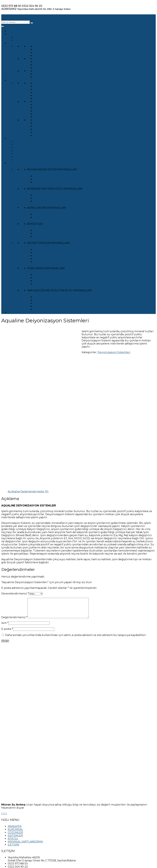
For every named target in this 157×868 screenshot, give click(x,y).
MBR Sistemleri (44, 111)
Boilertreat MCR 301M (48, 182)
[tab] (14, 426)
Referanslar (22, 40)
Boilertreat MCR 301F (47, 179)
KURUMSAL (15, 34)
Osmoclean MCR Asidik (48, 278)
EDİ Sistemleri (43, 102)
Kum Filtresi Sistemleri (48, 89)
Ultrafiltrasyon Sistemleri (50, 86)
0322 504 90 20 (32, 6)
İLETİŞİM (13, 312)
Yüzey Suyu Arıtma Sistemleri (53, 123)
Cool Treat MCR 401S (47, 306)
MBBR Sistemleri (45, 114)
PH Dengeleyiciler (45, 250)
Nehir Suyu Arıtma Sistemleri (53, 126)
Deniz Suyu (41, 56)
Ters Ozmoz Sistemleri (48, 83)
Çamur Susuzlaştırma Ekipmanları (37, 154)
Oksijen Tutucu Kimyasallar (52, 195)
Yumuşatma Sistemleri (48, 96)
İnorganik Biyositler (46, 233)
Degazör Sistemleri (46, 135)
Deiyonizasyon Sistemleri (50, 120)
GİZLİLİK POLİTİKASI (21, 821)
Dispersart (40, 303)
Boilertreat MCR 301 (47, 217)
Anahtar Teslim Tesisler (49, 49)
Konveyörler (22, 157)
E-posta (7, 567)
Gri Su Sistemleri (45, 105)
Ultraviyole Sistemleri (48, 108)
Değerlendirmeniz (14, 555)
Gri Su (38, 74)
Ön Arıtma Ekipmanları (29, 148)
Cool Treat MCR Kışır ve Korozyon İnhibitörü (62, 297)
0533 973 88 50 (11, 6)
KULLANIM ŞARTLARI (21, 830)
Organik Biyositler (45, 236)
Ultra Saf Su (41, 53)
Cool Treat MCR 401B (47, 300)
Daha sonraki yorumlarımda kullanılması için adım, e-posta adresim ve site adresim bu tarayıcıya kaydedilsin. (76, 573)
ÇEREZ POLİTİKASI (20, 827)
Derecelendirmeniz (15, 528)
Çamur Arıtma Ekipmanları (32, 151)
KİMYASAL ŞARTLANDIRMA (25, 163)
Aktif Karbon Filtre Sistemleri (52, 92)
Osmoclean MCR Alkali (48, 281)
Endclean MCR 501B (46, 259)
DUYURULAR (16, 836)
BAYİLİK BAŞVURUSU (21, 839)
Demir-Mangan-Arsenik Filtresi (54, 99)
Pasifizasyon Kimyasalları (50, 253)
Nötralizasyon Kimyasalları (50, 256)
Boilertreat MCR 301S (47, 198)
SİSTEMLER (15, 80)
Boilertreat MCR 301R (48, 176)
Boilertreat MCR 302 (47, 201)
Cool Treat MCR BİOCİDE (50, 214)
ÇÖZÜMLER (15, 43)
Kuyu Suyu (41, 62)
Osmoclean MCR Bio (47, 275)
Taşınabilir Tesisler (46, 46)
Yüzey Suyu (41, 68)
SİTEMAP (14, 833)
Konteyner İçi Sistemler (49, 117)
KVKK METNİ (16, 824)
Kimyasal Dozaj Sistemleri (50, 129)
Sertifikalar (21, 37)
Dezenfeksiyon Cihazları (49, 132)
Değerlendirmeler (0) (34, 426)
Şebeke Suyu (42, 59)
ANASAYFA (15, 31)
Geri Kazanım (42, 77)
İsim (5, 561)
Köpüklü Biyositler (46, 230)
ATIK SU (13, 138)
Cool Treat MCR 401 (46, 309)
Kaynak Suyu (42, 65)
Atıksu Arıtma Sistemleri (30, 142)
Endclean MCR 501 (45, 262)
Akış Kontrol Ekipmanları (30, 145)
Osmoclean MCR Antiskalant (52, 284)
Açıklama (14, 426)
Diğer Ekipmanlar (26, 160)
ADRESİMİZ (9, 9)
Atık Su (38, 71)
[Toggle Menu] (3, 26)
